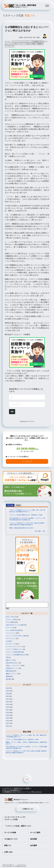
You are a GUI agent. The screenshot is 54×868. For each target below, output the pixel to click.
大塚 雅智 (36, 37)
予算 (7, 657)
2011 (7, 726)
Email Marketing (24, 421)
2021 (7, 699)
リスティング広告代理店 (13, 652)
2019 (7, 704)
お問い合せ (8, 852)
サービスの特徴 (10, 833)
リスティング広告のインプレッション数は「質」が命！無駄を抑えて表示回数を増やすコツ (27, 511)
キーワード (9, 628)
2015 (7, 715)
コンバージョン (18, 42)
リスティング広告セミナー (14, 649)
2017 (7, 710)
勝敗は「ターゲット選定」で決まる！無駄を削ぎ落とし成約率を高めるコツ (26, 743)
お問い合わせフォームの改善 (15, 625)
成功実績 (34, 839)
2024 (7, 694)
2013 (7, 721)
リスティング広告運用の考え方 (34, 42)
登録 (12, 411)
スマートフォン (11, 638)
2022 (7, 696)
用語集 (8, 676)
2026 (7, 688)
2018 (7, 707)
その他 (8, 641)
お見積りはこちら (28, 809)
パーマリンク (10, 46)
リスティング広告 (19, 15)
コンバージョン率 (11, 44)
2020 (7, 702)
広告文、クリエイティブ (13, 666)
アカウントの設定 (11, 619)
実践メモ (8, 845)
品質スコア (9, 660)
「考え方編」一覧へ (40, 531)
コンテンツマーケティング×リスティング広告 (15, 818)
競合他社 (9, 679)
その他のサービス (11, 839)
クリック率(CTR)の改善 (13, 630)
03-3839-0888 (26, 449)
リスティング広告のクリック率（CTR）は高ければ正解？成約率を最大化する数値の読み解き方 (27, 524)
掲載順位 (40, 44)
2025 (7, 691)
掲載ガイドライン (11, 674)
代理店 (33, 44)
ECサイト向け (10, 617)
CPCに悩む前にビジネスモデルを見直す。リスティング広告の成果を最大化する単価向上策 (27, 519)
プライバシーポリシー (8, 865)
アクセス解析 (10, 622)
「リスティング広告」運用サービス (18, 826)
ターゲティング (11, 644)
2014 (7, 718)
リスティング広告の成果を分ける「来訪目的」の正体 (26, 515)
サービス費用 (35, 833)
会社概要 (34, 845)
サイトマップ (22, 865)
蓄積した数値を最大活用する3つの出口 (21, 528)
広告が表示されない (12, 663)
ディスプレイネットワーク (14, 647)
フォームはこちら (27, 461)
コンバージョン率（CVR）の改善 (16, 636)
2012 (7, 723)
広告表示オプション (12, 668)
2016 (7, 713)
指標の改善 (9, 671)
